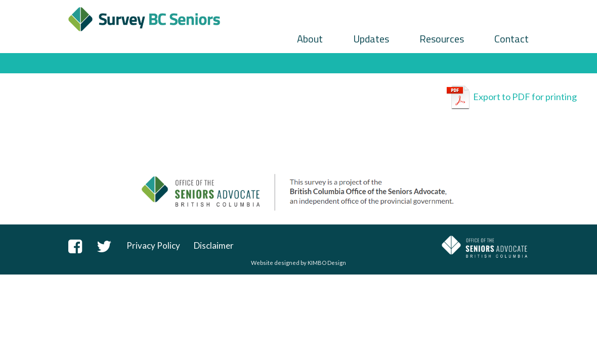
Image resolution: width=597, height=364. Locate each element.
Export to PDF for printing (511, 98)
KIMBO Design (327, 263)
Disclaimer (214, 245)
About (310, 39)
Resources (442, 39)
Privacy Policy (153, 245)
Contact (511, 39)
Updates (371, 39)
